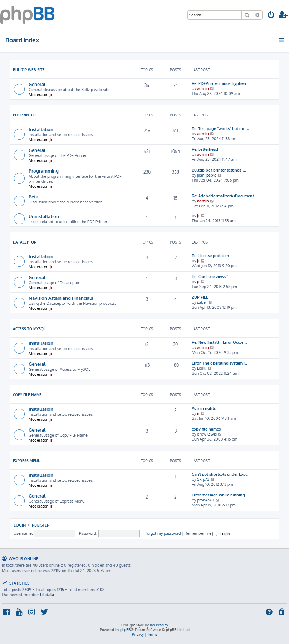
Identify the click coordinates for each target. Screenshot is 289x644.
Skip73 (203, 479)
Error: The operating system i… (220, 363)
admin (203, 88)
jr (51, 95)
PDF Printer (24, 115)
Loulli (202, 368)
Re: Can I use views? (210, 277)
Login (20, 525)
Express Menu (27, 461)
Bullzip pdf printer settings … (219, 170)
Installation (41, 129)
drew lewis (207, 434)
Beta (33, 196)
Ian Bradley (159, 625)
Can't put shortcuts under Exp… (221, 474)
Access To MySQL (29, 329)
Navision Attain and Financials (61, 298)
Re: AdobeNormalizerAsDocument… (225, 196)
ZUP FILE (200, 297)
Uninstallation (44, 216)
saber (202, 302)
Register (41, 525)
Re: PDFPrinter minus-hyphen (219, 83)
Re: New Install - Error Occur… (219, 342)
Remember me (201, 533)
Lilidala (47, 595)
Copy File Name (27, 395)
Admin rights (204, 408)
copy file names (206, 429)
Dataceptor (25, 242)
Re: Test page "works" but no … (221, 129)
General (37, 84)
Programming (44, 171)
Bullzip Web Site (29, 70)
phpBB (125, 630)
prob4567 (206, 500)
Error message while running (218, 495)
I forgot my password (162, 533)
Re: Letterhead (205, 149)
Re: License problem (210, 256)
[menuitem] (271, 16)
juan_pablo (207, 175)
